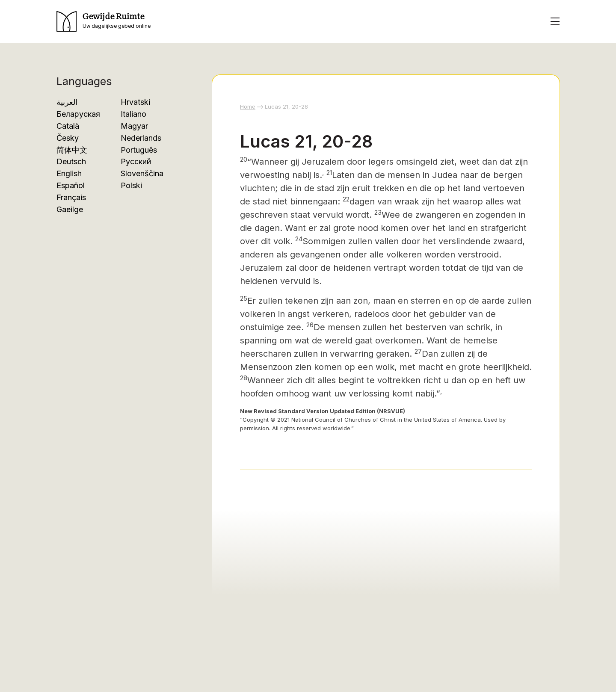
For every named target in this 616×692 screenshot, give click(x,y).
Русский (136, 161)
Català (68, 126)
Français (71, 197)
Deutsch (71, 161)
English (69, 173)
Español (71, 185)
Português (139, 150)
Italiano (133, 114)
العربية (67, 102)
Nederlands (141, 138)
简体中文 (72, 150)
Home (248, 106)
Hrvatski (135, 102)
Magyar (134, 126)
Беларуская (78, 114)
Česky (68, 138)
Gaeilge (70, 209)
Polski (131, 185)
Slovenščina (142, 173)
